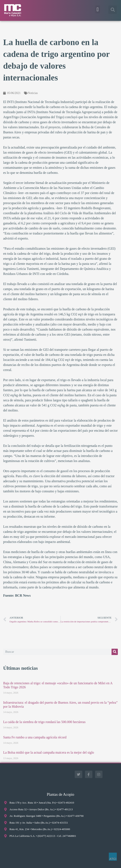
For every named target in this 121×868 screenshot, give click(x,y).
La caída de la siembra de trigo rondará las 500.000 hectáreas (44, 722)
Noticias (33, 93)
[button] (98, 9)
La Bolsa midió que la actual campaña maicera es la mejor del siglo (49, 752)
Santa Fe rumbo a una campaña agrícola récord (35, 737)
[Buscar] (115, 652)
